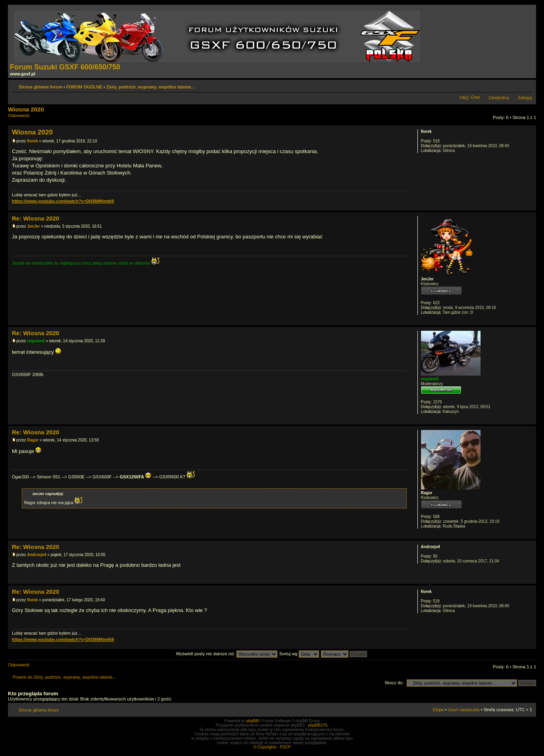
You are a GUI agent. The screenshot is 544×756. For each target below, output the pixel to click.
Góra (530, 206)
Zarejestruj (499, 98)
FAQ (464, 98)
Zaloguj (525, 98)
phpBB (252, 721)
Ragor (33, 440)
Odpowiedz (27, 118)
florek (32, 141)
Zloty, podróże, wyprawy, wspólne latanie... (151, 87)
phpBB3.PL (318, 725)
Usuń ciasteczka (463, 710)
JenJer (33, 226)
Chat (475, 97)
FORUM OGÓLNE (84, 87)
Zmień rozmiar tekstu (526, 85)
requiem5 (36, 341)
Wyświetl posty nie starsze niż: (227, 654)
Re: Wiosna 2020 (36, 218)
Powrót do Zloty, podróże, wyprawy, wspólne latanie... (64, 677)
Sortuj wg (299, 654)
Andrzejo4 (37, 555)
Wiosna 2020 (26, 109)
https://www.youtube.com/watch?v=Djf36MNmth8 (63, 201)
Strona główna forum (40, 87)
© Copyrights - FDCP (272, 747)
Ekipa (438, 710)
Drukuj (514, 85)
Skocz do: (394, 683)
